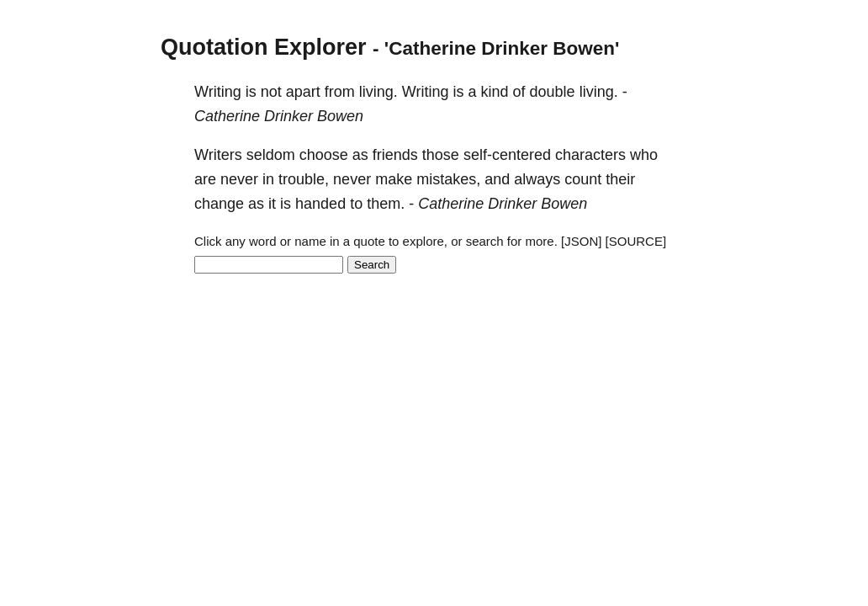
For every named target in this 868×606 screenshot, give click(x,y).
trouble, (304, 179)
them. (386, 204)
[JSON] (581, 241)
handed (320, 204)
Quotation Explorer (264, 47)
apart (303, 92)
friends (395, 155)
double (553, 92)
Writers (218, 155)
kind (495, 92)
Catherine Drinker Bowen (279, 116)
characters (590, 155)
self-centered (507, 155)
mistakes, (448, 179)
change (219, 204)
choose (324, 155)
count (583, 179)
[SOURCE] (636, 241)
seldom (271, 155)
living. (378, 92)
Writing (218, 92)
